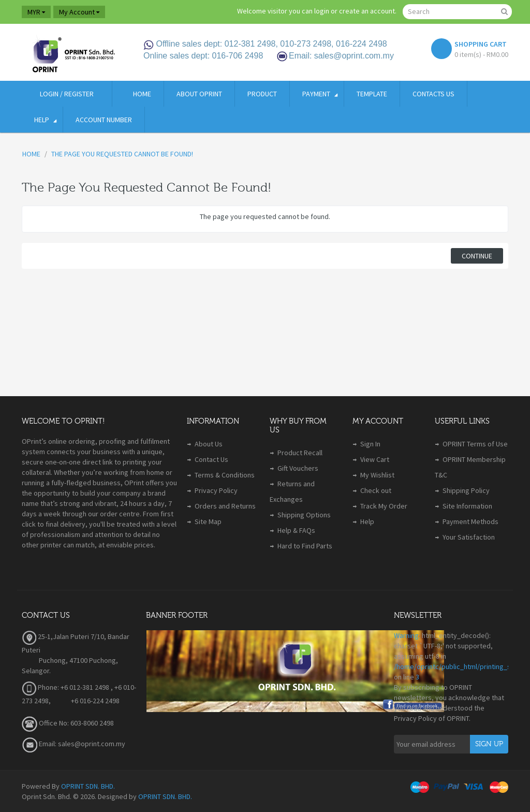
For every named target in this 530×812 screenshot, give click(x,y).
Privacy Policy (216, 490)
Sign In (370, 444)
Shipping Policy (466, 490)
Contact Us (211, 459)
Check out (376, 490)
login (322, 11)
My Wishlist (377, 475)
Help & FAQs (296, 530)
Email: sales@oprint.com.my (73, 744)
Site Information (467, 506)
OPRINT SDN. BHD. (88, 786)
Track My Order (384, 506)
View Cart (375, 459)
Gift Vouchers (298, 468)
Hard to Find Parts (305, 546)
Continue (477, 256)
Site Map (208, 521)
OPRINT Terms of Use (475, 444)
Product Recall (300, 453)
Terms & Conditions (225, 475)
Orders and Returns (225, 506)
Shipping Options (304, 515)
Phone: (40, 687)
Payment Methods (470, 521)
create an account (367, 11)
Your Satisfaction (469, 537)
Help (367, 521)
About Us (209, 444)
